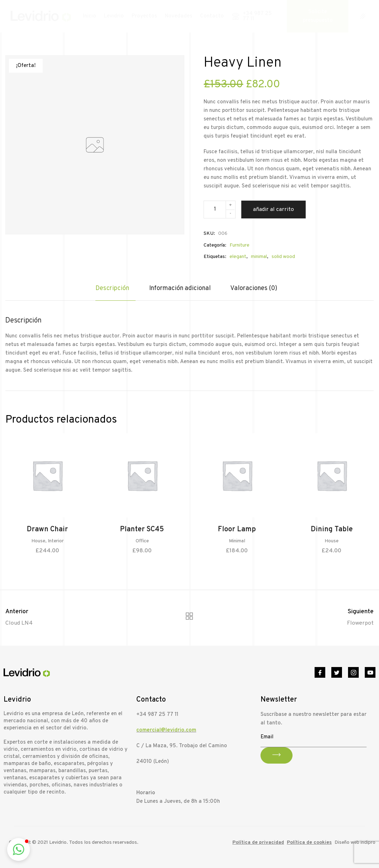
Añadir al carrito (273, 210)
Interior (56, 541)
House (38, 541)
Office (142, 541)
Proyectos (144, 16)
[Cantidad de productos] (220, 210)
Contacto (212, 16)
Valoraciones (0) (254, 288)
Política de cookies (309, 843)
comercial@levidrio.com (166, 730)
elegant (238, 257)
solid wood (283, 257)
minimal (259, 257)
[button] (19, 849)
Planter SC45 (142, 530)
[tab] (115, 292)
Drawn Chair (47, 530)
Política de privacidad (258, 843)
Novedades (178, 16)
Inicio (90, 16)
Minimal (237, 541)
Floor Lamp (237, 530)
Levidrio (114, 16)
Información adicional (180, 288)
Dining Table (332, 530)
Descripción (112, 288)
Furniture (239, 245)
